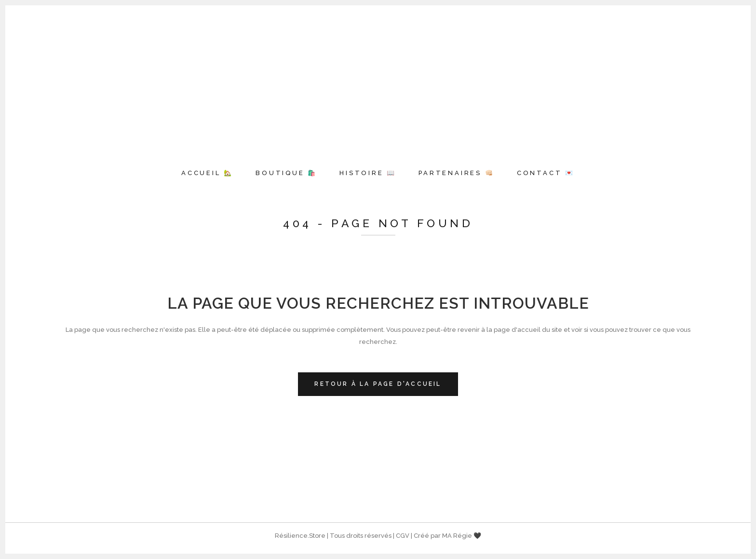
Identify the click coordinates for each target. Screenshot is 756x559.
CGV (403, 536)
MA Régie (457, 536)
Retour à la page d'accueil (378, 384)
